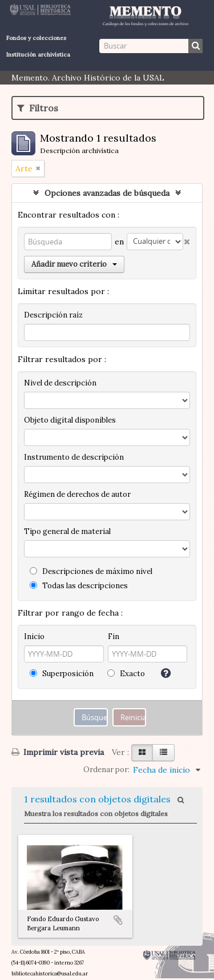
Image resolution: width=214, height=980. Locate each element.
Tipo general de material (67, 531)
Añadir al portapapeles (118, 920)
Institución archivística (38, 55)
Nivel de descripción (60, 383)
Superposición (62, 674)
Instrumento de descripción (74, 457)
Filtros (38, 108)
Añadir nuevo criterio (74, 264)
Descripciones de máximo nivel (91, 571)
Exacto (126, 674)
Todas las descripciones (79, 586)
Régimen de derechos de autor (77, 494)
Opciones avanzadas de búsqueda (107, 193)
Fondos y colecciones (36, 38)
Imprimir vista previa (58, 752)
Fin (114, 636)
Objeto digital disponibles (70, 420)
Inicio (34, 636)
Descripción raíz (53, 315)
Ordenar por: (106, 770)
